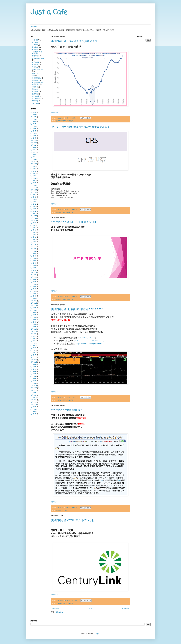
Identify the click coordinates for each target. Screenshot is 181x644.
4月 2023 (33, 178)
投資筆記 (35, 49)
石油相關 (35, 45)
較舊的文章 (126, 609)
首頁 (90, 609)
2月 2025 (33, 136)
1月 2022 (33, 214)
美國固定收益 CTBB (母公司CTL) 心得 (73, 520)
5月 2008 (33, 409)
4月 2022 (33, 206)
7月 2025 (33, 124)
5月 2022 (33, 204)
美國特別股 (70, 121)
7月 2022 (33, 199)
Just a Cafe (49, 12)
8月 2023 (33, 169)
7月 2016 (33, 369)
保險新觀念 (36, 62)
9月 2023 (33, 166)
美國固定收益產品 (61, 121)
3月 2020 (33, 265)
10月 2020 (34, 249)
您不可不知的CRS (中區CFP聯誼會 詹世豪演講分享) (81, 127)
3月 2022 (33, 209)
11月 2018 (34, 303)
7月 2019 (33, 284)
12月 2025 (34, 117)
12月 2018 (34, 301)
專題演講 (35, 80)
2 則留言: (75, 118)
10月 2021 (34, 221)
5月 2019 (33, 289)
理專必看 (35, 87)
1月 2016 (33, 383)
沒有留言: (75, 209)
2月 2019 (33, 296)
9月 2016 (33, 364)
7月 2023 (33, 171)
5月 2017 (33, 346)
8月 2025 (33, 122)
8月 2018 (33, 310)
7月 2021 (33, 228)
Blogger (97, 634)
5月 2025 (33, 129)
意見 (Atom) (59, 612)
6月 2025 (33, 126)
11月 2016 (34, 360)
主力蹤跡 (35, 42)
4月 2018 (33, 320)
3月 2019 (33, 294)
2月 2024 (33, 157)
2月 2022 (33, 211)
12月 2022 (34, 188)
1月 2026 (33, 114)
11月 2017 (34, 331)
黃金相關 (35, 91)
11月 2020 (34, 247)
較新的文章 (55, 609)
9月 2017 (33, 336)
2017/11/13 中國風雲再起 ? (67, 410)
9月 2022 (33, 195)
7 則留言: (75, 397)
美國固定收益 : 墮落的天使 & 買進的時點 (74, 41)
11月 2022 (34, 190)
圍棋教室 (35, 89)
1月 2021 (33, 242)
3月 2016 (33, 379)
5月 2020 (33, 261)
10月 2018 (34, 306)
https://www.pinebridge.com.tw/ (89, 344)
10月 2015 (34, 390)
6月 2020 (33, 258)
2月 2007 (33, 414)
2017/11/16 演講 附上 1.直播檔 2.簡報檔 (74, 222)
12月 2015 (34, 386)
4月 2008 (33, 412)
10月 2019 (34, 277)
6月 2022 (33, 202)
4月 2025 (33, 131)
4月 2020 (33, 263)
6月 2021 (33, 230)
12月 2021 (34, 216)
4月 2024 (33, 152)
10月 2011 (34, 405)
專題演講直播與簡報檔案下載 (65, 212)
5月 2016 (33, 374)
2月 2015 (33, 393)
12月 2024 (34, 140)
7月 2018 (33, 313)
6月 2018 (33, 315)
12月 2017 (34, 329)
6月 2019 (33, 287)
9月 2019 (33, 280)
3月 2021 (33, 237)
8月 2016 (33, 367)
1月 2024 (33, 159)
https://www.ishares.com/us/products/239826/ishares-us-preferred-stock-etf (94, 341)
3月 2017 (33, 350)
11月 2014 (34, 395)
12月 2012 (34, 400)
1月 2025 (33, 138)
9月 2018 (33, 308)
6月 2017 (33, 343)
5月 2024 (33, 150)
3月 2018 (33, 322)
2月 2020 (33, 268)
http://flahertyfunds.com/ (87, 338)
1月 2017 (33, 355)
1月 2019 (33, 298)
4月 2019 (33, 291)
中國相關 (59, 510)
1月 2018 (33, 327)
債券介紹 (35, 94)
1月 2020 (33, 270)
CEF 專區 (35, 101)
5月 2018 (33, 317)
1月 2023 (33, 185)
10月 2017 (34, 334)
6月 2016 (33, 372)
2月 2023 (33, 183)
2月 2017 (33, 353)
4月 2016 (33, 376)
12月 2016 (34, 357)
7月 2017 (33, 341)
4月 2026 (33, 112)
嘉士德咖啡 (36, 96)
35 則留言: (75, 600)
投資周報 (65, 510)
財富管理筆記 (36, 78)
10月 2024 (34, 145)
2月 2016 (33, 381)
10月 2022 (34, 192)
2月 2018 (33, 324)
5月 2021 (33, 232)
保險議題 (35, 65)
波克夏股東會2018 (38, 58)
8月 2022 (33, 197)
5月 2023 (33, 176)
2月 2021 (33, 239)
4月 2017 (33, 348)
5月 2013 (33, 397)
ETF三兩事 (36, 103)
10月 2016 (34, 362)
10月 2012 (34, 402)
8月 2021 (33, 225)
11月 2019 (34, 275)
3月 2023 (33, 181)
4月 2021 (33, 235)
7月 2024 (33, 148)
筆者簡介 (34, 26)
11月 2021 (34, 218)
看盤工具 (35, 67)
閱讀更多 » (55, 113)
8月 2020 (33, 254)
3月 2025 (33, 133)
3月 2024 (33, 155)
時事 (34, 76)
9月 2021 (33, 223)
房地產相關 (36, 56)
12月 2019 (34, 272)
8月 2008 (33, 407)
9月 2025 (33, 119)
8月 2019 (33, 282)
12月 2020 (34, 244)
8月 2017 (33, 338)
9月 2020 (33, 251)
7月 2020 (33, 256)
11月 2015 (34, 388)
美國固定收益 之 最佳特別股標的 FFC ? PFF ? (77, 309)
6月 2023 (33, 173)
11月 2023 (34, 162)
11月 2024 (34, 143)
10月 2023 (34, 164)
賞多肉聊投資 (36, 99)
